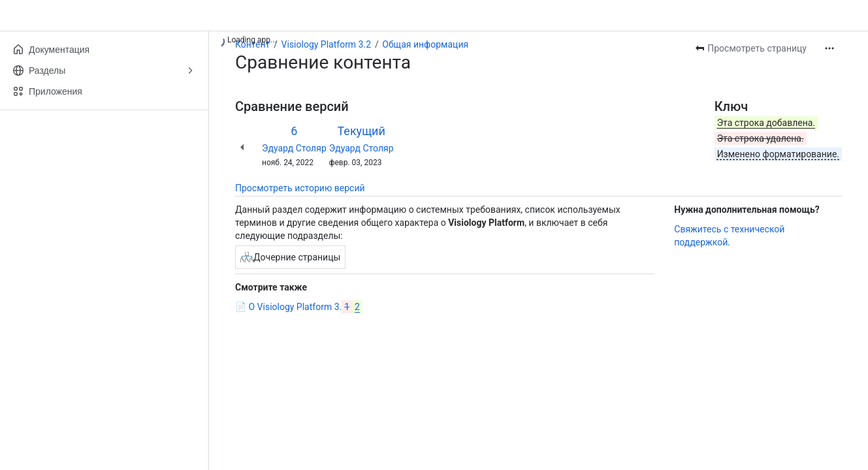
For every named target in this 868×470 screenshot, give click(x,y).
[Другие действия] (829, 48)
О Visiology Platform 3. (305, 307)
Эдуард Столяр (294, 148)
